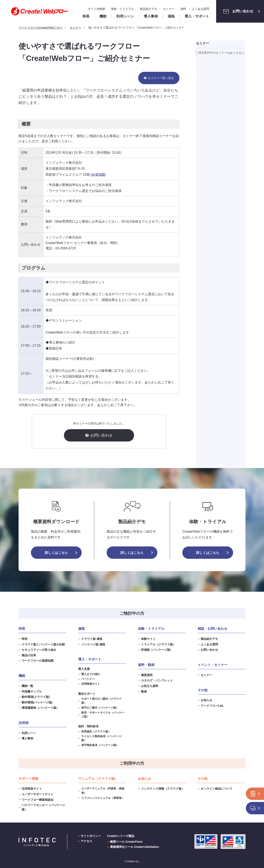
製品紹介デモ (148, 9)
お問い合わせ (237, 11)
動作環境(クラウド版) (36, 697)
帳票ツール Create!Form (126, 842)
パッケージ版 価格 (93, 644)
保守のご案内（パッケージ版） (100, 708)
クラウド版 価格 (92, 639)
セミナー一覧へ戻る (161, 78)
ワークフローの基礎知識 (38, 661)
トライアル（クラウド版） (158, 644)
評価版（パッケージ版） (157, 650)
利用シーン (29, 733)
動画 (144, 691)
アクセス (86, 841)
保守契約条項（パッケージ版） (100, 745)
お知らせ (206, 700)
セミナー (169, 9)
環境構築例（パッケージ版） (40, 708)
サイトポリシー (91, 836)
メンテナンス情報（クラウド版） (163, 789)
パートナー (88, 679)
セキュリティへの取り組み (39, 650)
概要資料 (147, 675)
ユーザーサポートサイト (38, 794)
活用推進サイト (91, 684)
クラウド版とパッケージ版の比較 (43, 644)
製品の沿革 (29, 655)
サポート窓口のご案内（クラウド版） (101, 701)
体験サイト (148, 639)
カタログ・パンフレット (157, 680)
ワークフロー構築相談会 (38, 800)
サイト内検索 (97, 9)
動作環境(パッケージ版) (37, 702)
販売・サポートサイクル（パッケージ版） (103, 715)
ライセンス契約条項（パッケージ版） (101, 738)
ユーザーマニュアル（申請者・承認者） (103, 791)
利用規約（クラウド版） (96, 732)
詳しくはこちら (56, 553)
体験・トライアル (123, 9)
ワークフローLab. (212, 706)
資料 (183, 9)
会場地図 (98, 175)
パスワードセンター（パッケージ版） (43, 807)
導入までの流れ (91, 674)
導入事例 (27, 738)
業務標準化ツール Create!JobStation (134, 847)
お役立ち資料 (150, 686)
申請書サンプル (32, 691)
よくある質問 (200, 9)
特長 (25, 639)
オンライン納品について (217, 789)
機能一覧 (27, 686)
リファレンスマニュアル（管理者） (103, 798)
